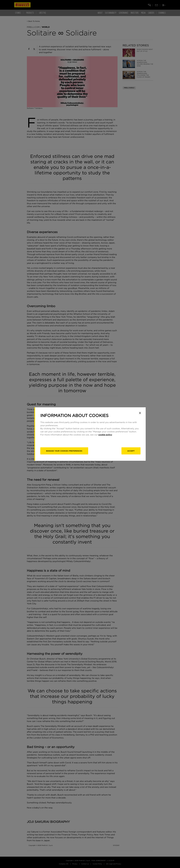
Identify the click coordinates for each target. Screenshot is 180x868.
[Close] (140, 413)
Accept (131, 451)
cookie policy (105, 435)
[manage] (64, 451)
